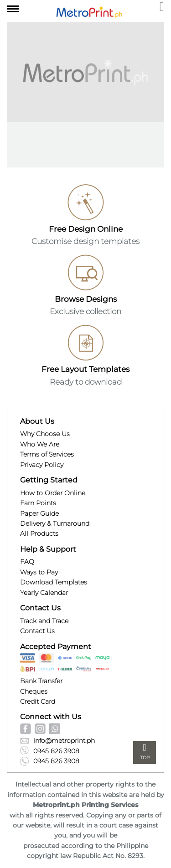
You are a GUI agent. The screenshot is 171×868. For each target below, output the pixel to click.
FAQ (27, 562)
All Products (39, 533)
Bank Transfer (41, 681)
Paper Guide (39, 513)
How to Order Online (53, 493)
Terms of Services (47, 454)
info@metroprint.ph (57, 741)
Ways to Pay (39, 572)
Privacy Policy (42, 465)
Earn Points (38, 503)
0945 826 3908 (50, 751)
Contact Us (37, 631)
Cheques (34, 691)
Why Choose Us (45, 434)
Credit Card (38, 701)
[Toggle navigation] (13, 7)
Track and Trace (44, 621)
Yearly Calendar (44, 593)
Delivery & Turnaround (55, 523)
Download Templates (54, 582)
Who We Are (40, 444)
